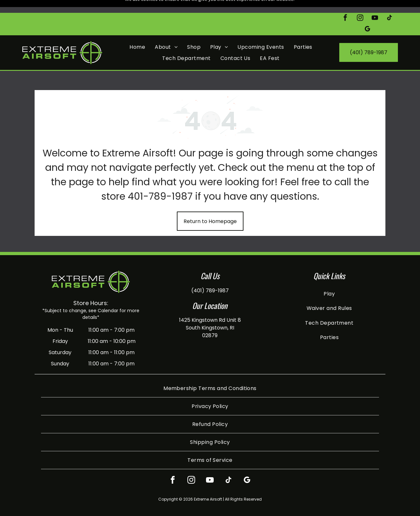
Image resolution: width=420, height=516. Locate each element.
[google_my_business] (367, 17)
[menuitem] (137, 34)
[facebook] (345, 6)
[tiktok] (390, 6)
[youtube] (375, 6)
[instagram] (360, 6)
